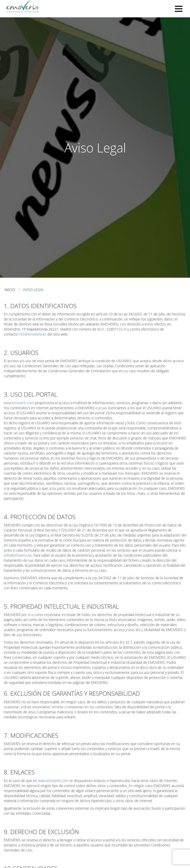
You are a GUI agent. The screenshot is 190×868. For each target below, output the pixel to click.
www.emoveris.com (19, 403)
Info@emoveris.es (33, 334)
